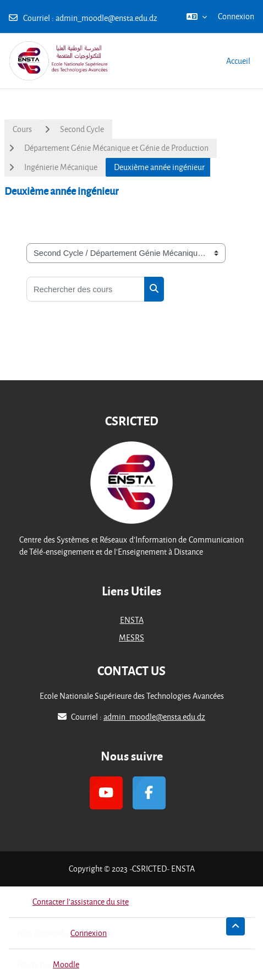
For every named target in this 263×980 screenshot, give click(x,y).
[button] (197, 17)
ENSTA (132, 620)
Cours (22, 129)
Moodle (66, 964)
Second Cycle (82, 129)
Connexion (236, 16)
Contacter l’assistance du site (73, 902)
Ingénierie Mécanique (61, 167)
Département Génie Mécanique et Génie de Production (116, 148)
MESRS (131, 637)
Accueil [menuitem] (238, 61)
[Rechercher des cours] (86, 289)
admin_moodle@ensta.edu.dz (106, 18)
